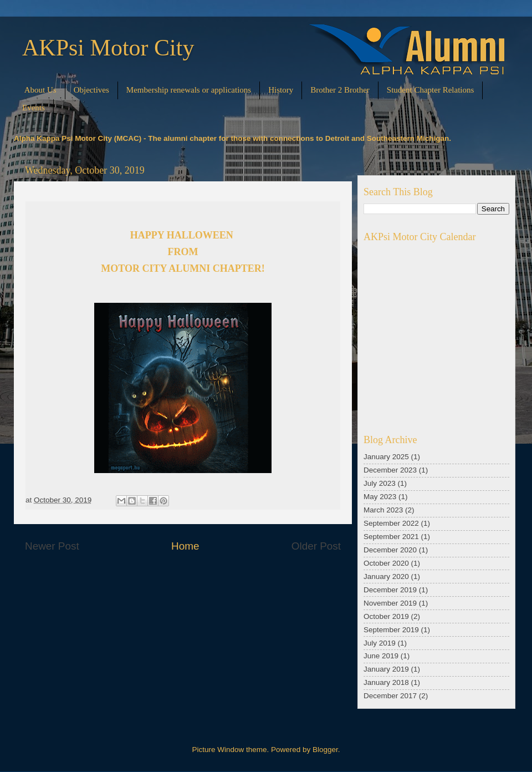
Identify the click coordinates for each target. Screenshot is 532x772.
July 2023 (380, 483)
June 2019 (381, 656)
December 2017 (390, 696)
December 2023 (390, 470)
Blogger (325, 750)
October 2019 (386, 616)
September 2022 (391, 523)
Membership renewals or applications (189, 90)
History (281, 90)
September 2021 (391, 537)
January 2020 (386, 577)
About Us (40, 90)
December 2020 (390, 550)
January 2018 (386, 682)
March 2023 (383, 510)
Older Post (316, 546)
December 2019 (390, 590)
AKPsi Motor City (108, 48)
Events (34, 108)
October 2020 (386, 563)
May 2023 (380, 497)
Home (185, 546)
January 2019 (386, 669)
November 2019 (390, 603)
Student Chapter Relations (430, 90)
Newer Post (52, 546)
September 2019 (391, 630)
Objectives (91, 90)
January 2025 (386, 457)
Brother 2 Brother (340, 90)
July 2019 (380, 643)
